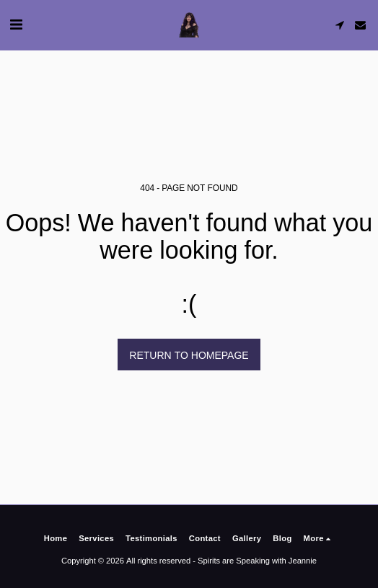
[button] (16, 24)
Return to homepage (189, 355)
